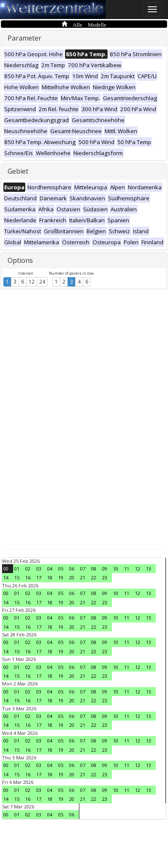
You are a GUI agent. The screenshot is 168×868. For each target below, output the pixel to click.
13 (149, 569)
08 (94, 569)
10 (116, 569)
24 (42, 282)
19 (61, 577)
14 (6, 577)
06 (72, 569)
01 (17, 569)
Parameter (24, 38)
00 (6, 569)
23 (105, 577)
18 (50, 577)
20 (72, 577)
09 (105, 569)
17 (39, 577)
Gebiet (18, 171)
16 (28, 577)
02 (28, 569)
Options (20, 260)
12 (32, 282)
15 (17, 577)
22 (94, 577)
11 (127, 569)
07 (83, 569)
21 (83, 577)
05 (61, 569)
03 (39, 569)
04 (50, 569)
